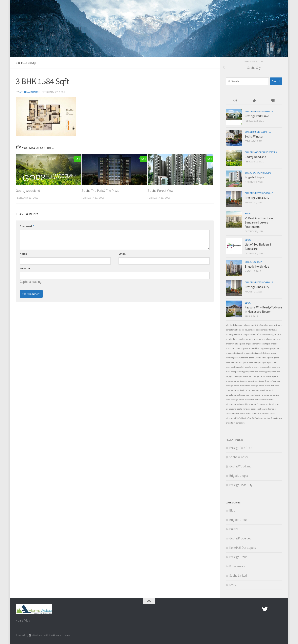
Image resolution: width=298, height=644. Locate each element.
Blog (248, 213)
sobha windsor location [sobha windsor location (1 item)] (247, 409)
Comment (27, 226)
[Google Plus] (272, 609)
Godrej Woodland (28, 191)
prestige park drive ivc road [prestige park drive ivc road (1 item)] (238, 386)
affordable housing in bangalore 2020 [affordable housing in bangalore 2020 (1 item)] (242, 325)
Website (25, 268)
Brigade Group (253, 173)
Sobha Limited (263, 132)
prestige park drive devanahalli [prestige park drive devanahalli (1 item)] (240, 381)
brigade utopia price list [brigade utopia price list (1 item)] (271, 348)
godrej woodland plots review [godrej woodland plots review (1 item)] (252, 367)
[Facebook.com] (258, 609)
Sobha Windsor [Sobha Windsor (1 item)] (262, 400)
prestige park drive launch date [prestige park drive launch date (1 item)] (265, 386)
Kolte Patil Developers (242, 548)
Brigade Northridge (257, 266)
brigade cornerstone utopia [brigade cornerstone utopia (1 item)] (258, 344)
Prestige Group (264, 111)
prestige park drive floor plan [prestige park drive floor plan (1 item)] (267, 381)
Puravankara (237, 566)
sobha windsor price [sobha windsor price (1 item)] (267, 409)
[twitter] (265, 609)
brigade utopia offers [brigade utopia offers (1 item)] (250, 348)
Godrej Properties (266, 152)
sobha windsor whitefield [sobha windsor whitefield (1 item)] (258, 414)
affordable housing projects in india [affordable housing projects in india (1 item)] (251, 330)
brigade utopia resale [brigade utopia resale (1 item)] (253, 353)
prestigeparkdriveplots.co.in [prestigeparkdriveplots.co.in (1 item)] (248, 395)
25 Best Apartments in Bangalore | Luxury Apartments (259, 222)
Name (23, 254)
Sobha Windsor (254, 136)
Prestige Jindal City (257, 198)
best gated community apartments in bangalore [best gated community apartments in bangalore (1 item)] (255, 339)
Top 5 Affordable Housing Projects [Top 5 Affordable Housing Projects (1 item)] (263, 418)
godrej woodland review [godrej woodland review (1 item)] (254, 372)
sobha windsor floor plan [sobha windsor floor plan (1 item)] (254, 404)
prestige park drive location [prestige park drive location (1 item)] (238, 390)
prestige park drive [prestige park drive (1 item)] (243, 376)
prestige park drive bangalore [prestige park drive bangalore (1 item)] (265, 376)
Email (122, 254)
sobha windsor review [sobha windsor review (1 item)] (236, 414)
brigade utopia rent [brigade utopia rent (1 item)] (234, 353)
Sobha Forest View (161, 191)
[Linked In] (279, 609)
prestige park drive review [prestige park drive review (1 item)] (243, 400)
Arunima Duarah (30, 92)
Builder (249, 111)
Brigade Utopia (254, 177)
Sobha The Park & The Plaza (100, 191)
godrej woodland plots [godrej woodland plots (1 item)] (253, 362)
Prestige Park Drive (257, 116)
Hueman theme (61, 635)
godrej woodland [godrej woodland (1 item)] (241, 358)
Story (233, 585)
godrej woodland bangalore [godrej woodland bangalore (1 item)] (261, 358)
